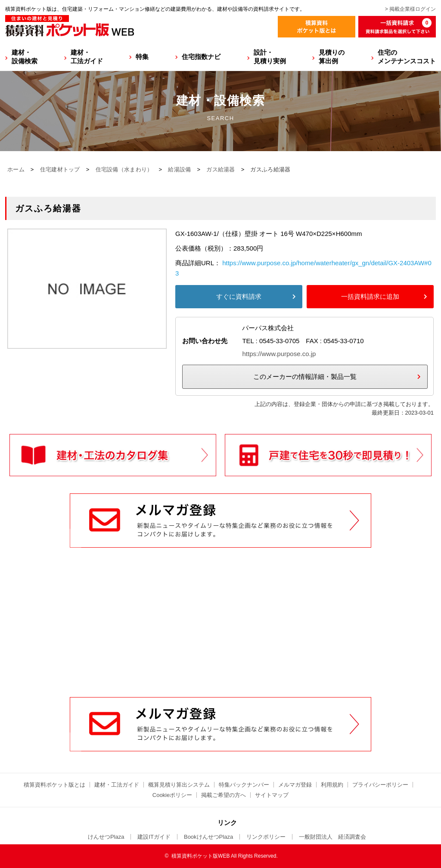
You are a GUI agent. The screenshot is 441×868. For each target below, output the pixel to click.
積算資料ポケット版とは (54, 785)
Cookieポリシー (172, 795)
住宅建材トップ (60, 169)
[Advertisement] (220, 632)
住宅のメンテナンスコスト (407, 57)
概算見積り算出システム (179, 785)
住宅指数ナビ (201, 57)
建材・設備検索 (25, 57)
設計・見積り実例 (270, 57)
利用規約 (332, 785)
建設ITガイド (154, 837)
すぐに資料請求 (239, 296)
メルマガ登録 (295, 785)
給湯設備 (179, 169)
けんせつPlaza (106, 837)
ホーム (16, 169)
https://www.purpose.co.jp (279, 354)
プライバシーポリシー (380, 785)
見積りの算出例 (332, 57)
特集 (142, 57)
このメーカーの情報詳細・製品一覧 (305, 377)
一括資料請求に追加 (370, 296)
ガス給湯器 (221, 169)
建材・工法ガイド (87, 57)
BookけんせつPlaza (208, 837)
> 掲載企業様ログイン (410, 9)
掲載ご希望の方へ (224, 795)
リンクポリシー (266, 837)
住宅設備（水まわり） (124, 169)
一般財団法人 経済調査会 (332, 837)
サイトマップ (272, 795)
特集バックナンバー (244, 785)
